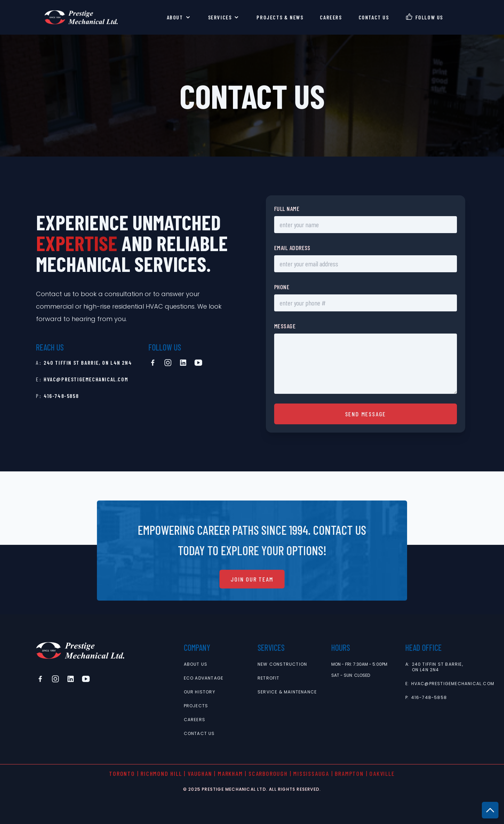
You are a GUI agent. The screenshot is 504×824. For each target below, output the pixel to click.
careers (331, 17)
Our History (200, 692)
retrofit (269, 678)
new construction (282, 664)
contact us (374, 17)
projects (196, 706)
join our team (252, 579)
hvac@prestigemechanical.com (86, 379)
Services (224, 17)
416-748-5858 (61, 396)
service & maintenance (287, 692)
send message (366, 414)
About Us (196, 664)
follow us (429, 17)
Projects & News (280, 17)
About (179, 17)
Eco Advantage (204, 678)
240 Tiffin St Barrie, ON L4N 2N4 (88, 362)
